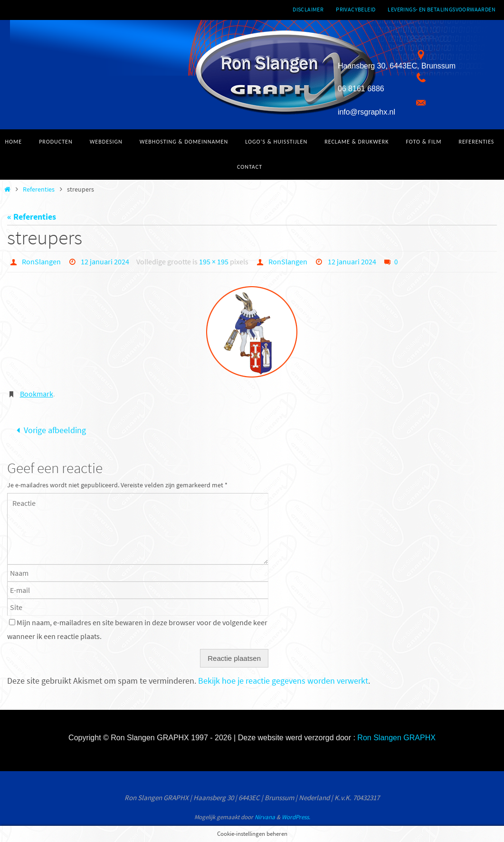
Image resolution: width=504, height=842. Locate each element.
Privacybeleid (356, 9)
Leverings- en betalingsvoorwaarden (442, 9)
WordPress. (296, 817)
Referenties (39, 189)
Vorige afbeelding (49, 430)
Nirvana (265, 817)
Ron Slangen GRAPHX (396, 738)
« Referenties (32, 217)
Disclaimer (308, 9)
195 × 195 (214, 261)
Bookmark (37, 394)
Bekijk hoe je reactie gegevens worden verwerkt (283, 681)
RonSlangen (41, 261)
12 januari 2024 (105, 261)
